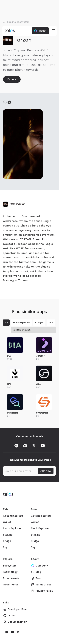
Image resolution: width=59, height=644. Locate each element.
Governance (11, 585)
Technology (10, 572)
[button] (53, 31)
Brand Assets (11, 578)
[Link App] (15, 349)
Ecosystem (10, 566)
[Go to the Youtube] (43, 446)
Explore (12, 79)
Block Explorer (12, 528)
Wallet (7, 522)
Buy (5, 547)
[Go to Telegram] (16, 446)
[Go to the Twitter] (34, 446)
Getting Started (13, 516)
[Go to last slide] (5, 102)
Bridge (7, 541)
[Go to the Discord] (25, 446)
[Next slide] (9, 102)
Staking (8, 535)
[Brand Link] (9, 31)
